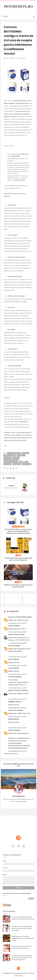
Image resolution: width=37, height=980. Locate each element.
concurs (26, 453)
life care (16, 458)
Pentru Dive (16, 156)
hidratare (8, 458)
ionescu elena (13, 709)
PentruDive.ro (18, 7)
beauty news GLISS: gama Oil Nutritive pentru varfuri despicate (18, 559)
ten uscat (8, 464)
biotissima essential (14, 453)
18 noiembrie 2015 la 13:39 (17, 716)
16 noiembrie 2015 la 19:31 (17, 622)
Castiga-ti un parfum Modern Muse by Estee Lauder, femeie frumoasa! (22, 927)
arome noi (18, 582)
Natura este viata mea (16, 689)
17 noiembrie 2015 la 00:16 (17, 631)
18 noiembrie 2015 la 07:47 (17, 698)
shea (21, 462)
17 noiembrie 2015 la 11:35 (17, 687)
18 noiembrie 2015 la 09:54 (17, 707)
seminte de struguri (11, 462)
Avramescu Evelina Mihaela (18, 616)
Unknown (12, 625)
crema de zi (21, 455)
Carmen (11, 658)
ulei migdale (27, 464)
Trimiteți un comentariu (11, 753)
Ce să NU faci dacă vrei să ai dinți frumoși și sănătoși (21, 946)
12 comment (21, 58)
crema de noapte (10, 455)
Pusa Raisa (12, 676)
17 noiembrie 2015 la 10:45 (17, 656)
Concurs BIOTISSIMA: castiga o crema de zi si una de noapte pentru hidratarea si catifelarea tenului (18, 531)
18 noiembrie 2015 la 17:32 (17, 727)
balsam (18, 555)
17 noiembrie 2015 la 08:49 (17, 642)
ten (27, 462)
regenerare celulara (11, 460)
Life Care (25, 154)
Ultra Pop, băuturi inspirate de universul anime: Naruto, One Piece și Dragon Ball (22, 957)
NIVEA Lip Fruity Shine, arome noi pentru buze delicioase (18, 586)
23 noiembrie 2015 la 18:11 (17, 750)
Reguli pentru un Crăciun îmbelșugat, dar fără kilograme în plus (23, 937)
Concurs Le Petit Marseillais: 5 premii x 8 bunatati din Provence (23, 917)
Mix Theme (19, 975)
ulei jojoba (17, 464)
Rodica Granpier (14, 633)
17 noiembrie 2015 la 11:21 (17, 665)
